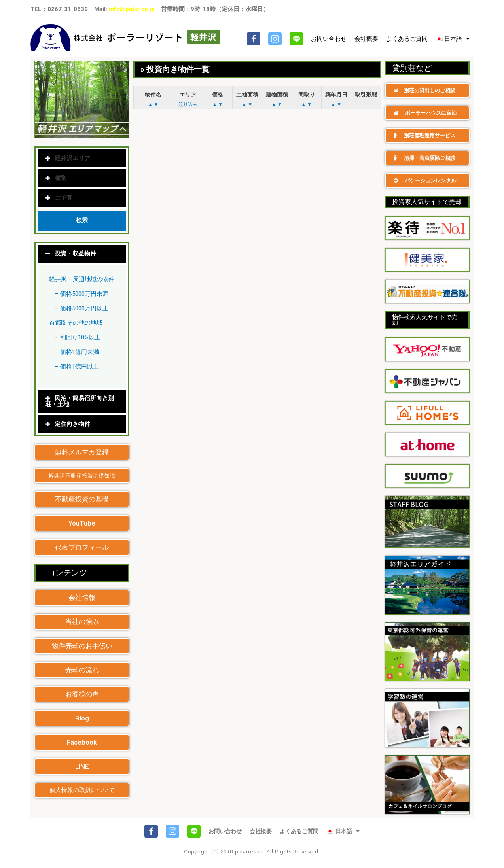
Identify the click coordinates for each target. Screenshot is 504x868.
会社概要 (366, 39)
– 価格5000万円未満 (82, 294)
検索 (82, 220)
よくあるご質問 (407, 39)
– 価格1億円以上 (77, 367)
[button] (82, 452)
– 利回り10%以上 (78, 337)
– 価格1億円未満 (77, 352)
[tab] (82, 254)
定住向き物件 (72, 424)
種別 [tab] (56, 178)
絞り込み (188, 104)
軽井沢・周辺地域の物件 (82, 279)
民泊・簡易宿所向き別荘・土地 (80, 401)
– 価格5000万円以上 (82, 308)
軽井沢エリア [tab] (68, 158)
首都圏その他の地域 (76, 323)
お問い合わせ (329, 39)
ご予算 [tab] (59, 198)
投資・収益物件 (75, 253)
